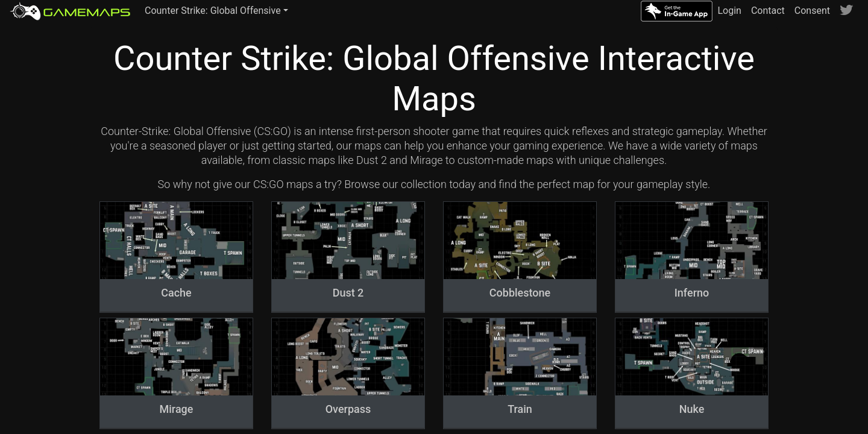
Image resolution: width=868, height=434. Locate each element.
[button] (216, 11)
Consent (812, 11)
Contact (768, 11)
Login (729, 11)
